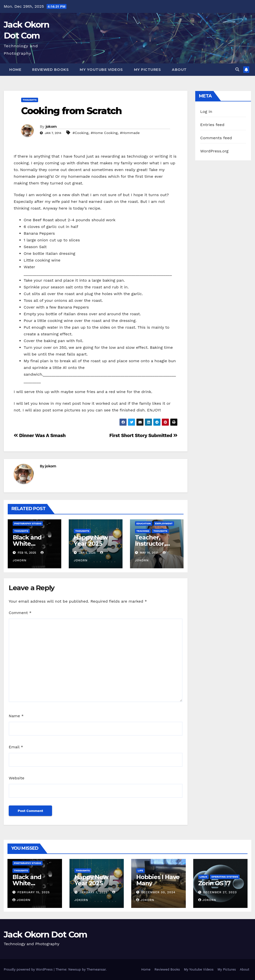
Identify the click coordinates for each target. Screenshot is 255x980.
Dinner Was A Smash (40, 435)
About (179, 70)
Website (17, 778)
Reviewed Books (50, 70)
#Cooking (80, 133)
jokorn (51, 127)
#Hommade (130, 133)
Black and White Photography (32, 544)
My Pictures (148, 70)
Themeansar (96, 969)
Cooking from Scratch (71, 111)
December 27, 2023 (220, 892)
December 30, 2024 (158, 892)
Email (16, 747)
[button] (237, 69)
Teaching (143, 531)
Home (15, 70)
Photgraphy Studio (28, 523)
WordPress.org (214, 151)
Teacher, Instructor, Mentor (150, 544)
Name (16, 716)
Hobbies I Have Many (158, 880)
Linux (203, 877)
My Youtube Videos (101, 70)
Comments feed (216, 138)
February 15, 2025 (34, 892)
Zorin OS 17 (214, 883)
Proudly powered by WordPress (29, 969)
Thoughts (30, 100)
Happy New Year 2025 (91, 540)
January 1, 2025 (94, 892)
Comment (20, 613)
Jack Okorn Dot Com (45, 935)
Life (140, 870)
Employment (164, 523)
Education (144, 523)
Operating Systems (225, 877)
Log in (206, 111)
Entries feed (212, 125)
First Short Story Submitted (143, 435)
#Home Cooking (104, 133)
